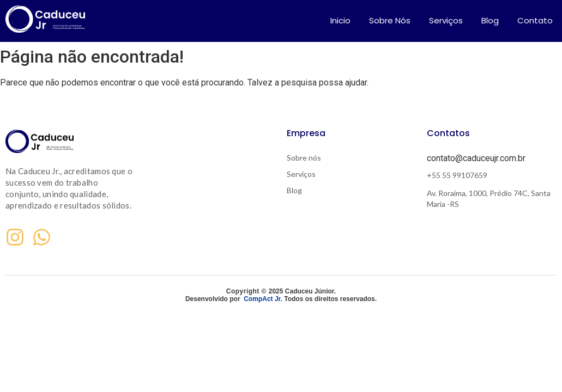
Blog (490, 20)
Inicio (340, 20)
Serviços (446, 20)
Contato (535, 20)
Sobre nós (304, 158)
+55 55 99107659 (457, 175)
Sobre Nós (390, 20)
